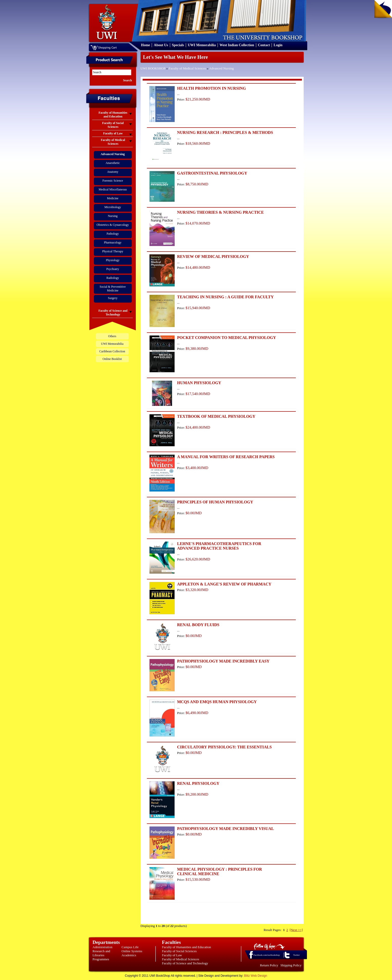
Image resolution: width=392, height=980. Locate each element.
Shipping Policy (291, 965)
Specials (178, 45)
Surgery (113, 298)
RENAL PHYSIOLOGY (198, 783)
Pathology (113, 234)
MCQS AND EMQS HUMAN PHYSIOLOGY (217, 702)
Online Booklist (112, 359)
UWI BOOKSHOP (153, 68)
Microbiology (113, 207)
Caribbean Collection (112, 351)
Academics (129, 955)
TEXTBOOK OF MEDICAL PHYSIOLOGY (216, 416)
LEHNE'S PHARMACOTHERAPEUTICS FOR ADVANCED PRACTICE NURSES (219, 546)
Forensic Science (113, 181)
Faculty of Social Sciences (179, 951)
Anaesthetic (113, 163)
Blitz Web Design (256, 976)
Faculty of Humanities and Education (187, 947)
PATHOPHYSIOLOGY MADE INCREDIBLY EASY (223, 661)
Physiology (113, 260)
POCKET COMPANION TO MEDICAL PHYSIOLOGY (227, 338)
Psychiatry (113, 269)
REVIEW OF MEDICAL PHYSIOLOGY (213, 256)
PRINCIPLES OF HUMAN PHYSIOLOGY (215, 502)
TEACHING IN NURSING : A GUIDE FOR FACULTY (226, 297)
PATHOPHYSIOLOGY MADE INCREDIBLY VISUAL (226, 829)
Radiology (113, 278)
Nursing (113, 216)
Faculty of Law (172, 955)
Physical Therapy (113, 251)
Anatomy (113, 172)
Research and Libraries (101, 953)
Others (112, 336)
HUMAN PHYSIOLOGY (199, 383)
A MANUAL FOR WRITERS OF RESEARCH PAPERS (226, 457)
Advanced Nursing (221, 68)
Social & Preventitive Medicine (113, 289)
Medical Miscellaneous (113, 189)
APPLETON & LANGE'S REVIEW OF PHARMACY (224, 584)
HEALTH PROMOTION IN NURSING (212, 88)
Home (146, 45)
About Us (161, 45)
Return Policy (269, 965)
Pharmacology (113, 242)
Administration (103, 947)
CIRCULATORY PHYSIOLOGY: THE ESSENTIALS (225, 747)
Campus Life (130, 947)
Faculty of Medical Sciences (187, 68)
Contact (264, 45)
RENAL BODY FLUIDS (198, 625)
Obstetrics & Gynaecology (113, 225)
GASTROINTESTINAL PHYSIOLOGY (212, 173)
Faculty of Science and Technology (185, 963)
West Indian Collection (237, 45)
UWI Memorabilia (202, 45)
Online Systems (132, 951)
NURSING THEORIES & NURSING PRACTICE (221, 212)
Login (278, 45)
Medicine (113, 198)
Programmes (101, 959)
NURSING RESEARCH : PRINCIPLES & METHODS (225, 132)
